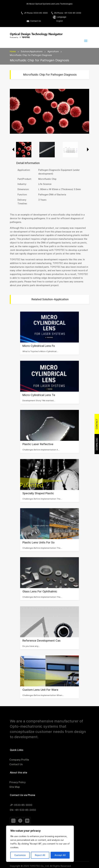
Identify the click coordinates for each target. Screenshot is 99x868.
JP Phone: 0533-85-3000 (34, 13)
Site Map (15, 787)
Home (13, 51)
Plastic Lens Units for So (39, 542)
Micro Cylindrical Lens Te (39, 395)
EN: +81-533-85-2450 (23, 810)
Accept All (60, 855)
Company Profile (19, 760)
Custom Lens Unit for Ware (40, 690)
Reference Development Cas (42, 641)
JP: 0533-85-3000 (21, 805)
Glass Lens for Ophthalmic (40, 591)
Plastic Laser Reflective (38, 444)
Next (87, 149)
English (60, 21)
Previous (12, 149)
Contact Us (34, 21)
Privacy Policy (18, 783)
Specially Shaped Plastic (38, 493)
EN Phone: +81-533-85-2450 (66, 13)
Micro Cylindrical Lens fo (39, 346)
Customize (20, 855)
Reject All (40, 855)
